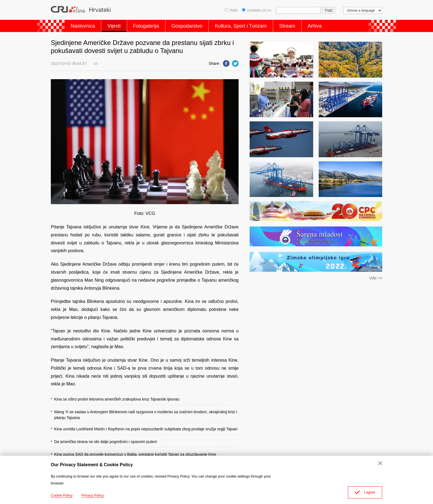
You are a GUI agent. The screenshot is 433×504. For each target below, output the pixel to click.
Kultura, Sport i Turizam (241, 26)
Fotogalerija (146, 26)
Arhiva (315, 26)
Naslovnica (83, 26)
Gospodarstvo (187, 26)
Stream (287, 26)
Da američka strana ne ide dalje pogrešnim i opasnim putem (106, 442)
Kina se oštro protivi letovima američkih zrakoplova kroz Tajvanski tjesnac (117, 399)
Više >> (376, 278)
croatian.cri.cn (257, 10)
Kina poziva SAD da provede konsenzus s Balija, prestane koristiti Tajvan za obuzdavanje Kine (135, 454)
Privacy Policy (93, 495)
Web (231, 10)
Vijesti (114, 26)
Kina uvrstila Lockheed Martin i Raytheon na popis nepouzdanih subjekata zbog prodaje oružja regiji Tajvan (146, 429)
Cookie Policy (62, 495)
